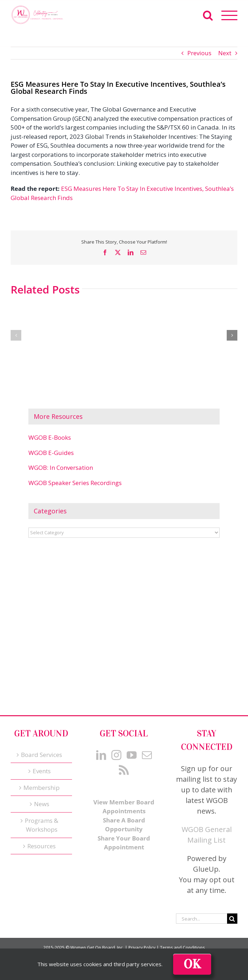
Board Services (42, 755)
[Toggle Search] (208, 15)
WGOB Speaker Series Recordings (75, 483)
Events (42, 771)
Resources (42, 846)
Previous (199, 53)
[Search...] (202, 919)
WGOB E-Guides (51, 453)
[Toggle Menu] (230, 15)
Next (225, 53)
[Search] (232, 919)
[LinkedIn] (101, 755)
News (42, 804)
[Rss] (124, 770)
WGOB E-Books (50, 437)
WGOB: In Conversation (61, 468)
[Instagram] (116, 755)
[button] (16, 335)
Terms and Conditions (182, 948)
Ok (192, 964)
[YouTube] (132, 755)
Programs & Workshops (42, 825)
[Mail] (147, 755)
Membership (42, 788)
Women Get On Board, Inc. (97, 948)
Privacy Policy (142, 948)
